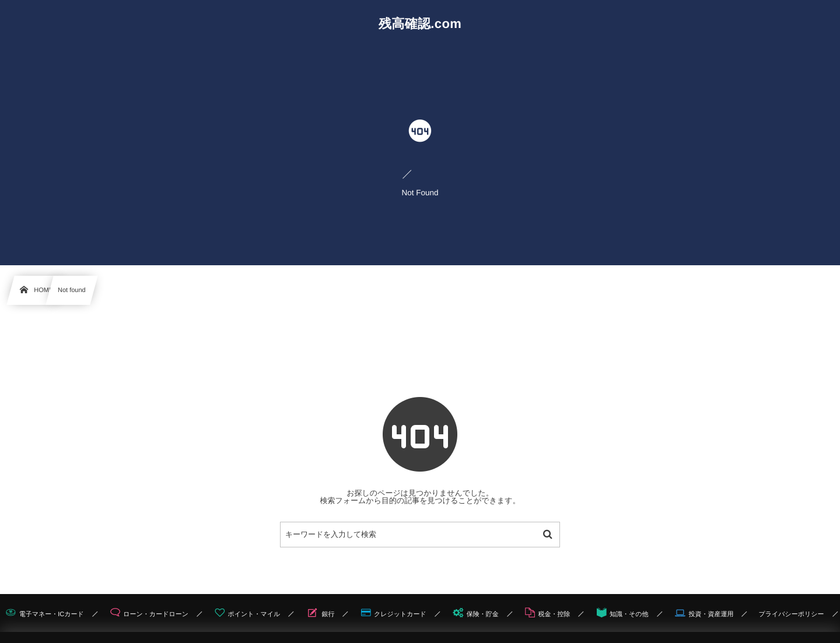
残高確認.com (420, 24)
